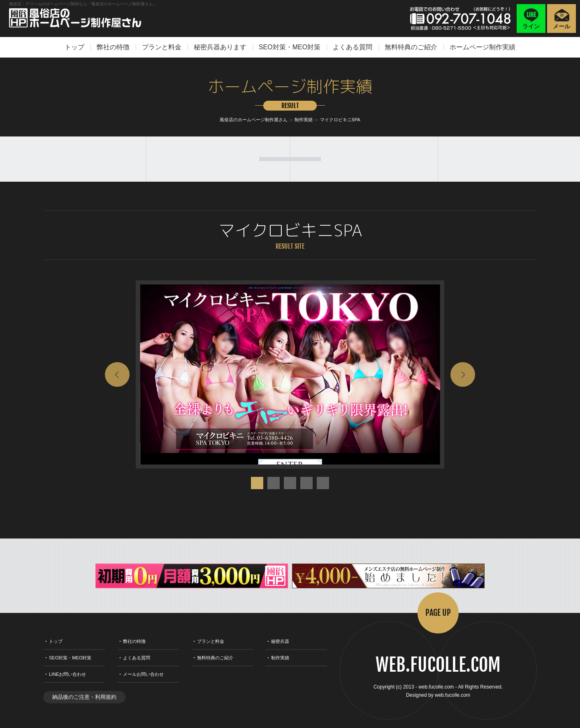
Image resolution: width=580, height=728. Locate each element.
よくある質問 (353, 47)
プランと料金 (162, 47)
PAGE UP (438, 613)
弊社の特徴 (113, 47)
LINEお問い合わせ (67, 674)
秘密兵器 (280, 641)
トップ (74, 47)
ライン (531, 26)
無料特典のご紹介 (411, 47)
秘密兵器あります (220, 47)
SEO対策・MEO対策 (290, 47)
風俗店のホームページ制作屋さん (254, 120)
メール (561, 26)
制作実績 (304, 120)
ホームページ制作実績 (483, 47)
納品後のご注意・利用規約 (84, 697)
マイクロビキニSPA (340, 120)
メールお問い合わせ (143, 674)
